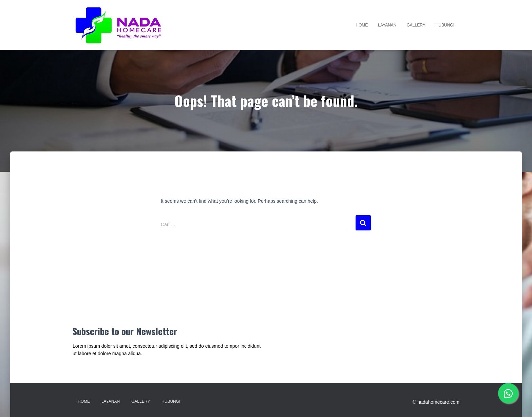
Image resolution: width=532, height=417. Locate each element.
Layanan (387, 25)
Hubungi (445, 25)
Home (362, 25)
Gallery (416, 25)
